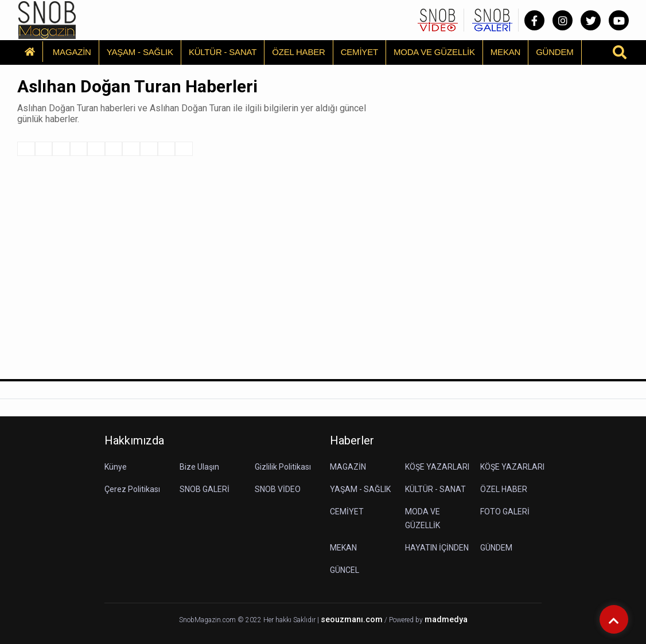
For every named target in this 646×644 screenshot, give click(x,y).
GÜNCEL (345, 570)
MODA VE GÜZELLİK (434, 52)
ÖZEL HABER (298, 52)
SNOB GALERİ (205, 489)
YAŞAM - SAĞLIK (140, 52)
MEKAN (505, 52)
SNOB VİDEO (278, 489)
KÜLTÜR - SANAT (223, 52)
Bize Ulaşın (199, 467)
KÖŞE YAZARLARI (437, 467)
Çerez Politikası (132, 489)
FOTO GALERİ (505, 512)
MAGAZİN (72, 52)
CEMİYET (359, 52)
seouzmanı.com (352, 620)
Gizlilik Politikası (283, 467)
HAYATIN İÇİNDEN (437, 548)
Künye (116, 467)
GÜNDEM (554, 52)
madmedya (446, 620)
